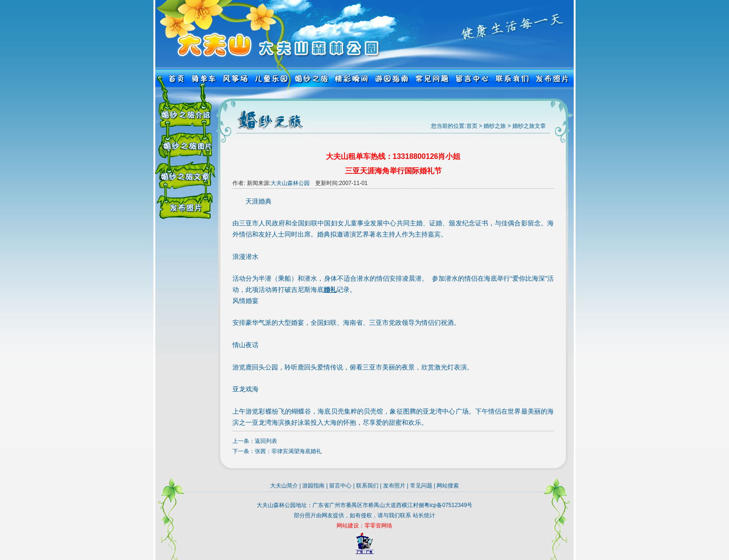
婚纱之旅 (495, 126)
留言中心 (340, 486)
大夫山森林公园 (290, 183)
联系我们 (367, 486)
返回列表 (266, 441)
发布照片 (394, 486)
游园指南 (313, 486)
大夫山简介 (284, 486)
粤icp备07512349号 (448, 505)
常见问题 (421, 486)
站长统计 (424, 515)
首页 (472, 126)
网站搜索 (448, 486)
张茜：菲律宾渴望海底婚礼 (288, 451)
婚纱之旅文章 (529, 126)
